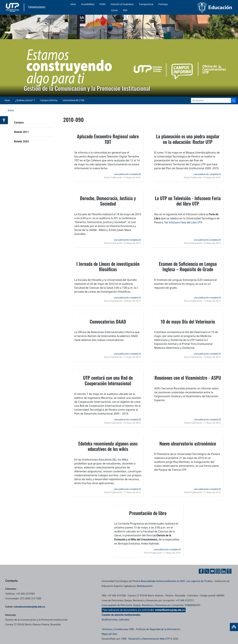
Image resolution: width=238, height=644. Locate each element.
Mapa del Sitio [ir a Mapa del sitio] (110, 634)
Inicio (73, 4)
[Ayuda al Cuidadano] (229, 571)
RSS (125, 10)
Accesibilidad (88, 4)
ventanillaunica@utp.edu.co (170, 610)
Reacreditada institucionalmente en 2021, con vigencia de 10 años (177, 581)
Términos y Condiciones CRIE (118, 629)
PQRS (102, 4)
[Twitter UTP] (207, 571)
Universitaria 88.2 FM (73, 100)
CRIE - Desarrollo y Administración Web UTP (145, 639)
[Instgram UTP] (218, 571)
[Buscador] (233, 100)
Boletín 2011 (21, 132)
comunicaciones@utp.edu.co (29, 607)
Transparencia (146, 4)
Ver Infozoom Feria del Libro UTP (183, 222)
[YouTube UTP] (212, 571)
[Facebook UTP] (201, 571)
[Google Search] (211, 100)
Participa (163, 4)
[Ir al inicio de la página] (234, 627)
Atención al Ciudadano (122, 4)
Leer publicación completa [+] (127, 174)
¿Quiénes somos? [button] (24, 100)
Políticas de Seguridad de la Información (158, 629)
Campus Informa (49, 100)
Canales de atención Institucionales (121, 615)
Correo (114, 10)
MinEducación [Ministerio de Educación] (145, 586)
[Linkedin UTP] (223, 571)
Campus (19, 122)
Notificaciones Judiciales (116, 620)
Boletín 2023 (21, 141)
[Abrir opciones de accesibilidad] (4, 120)
